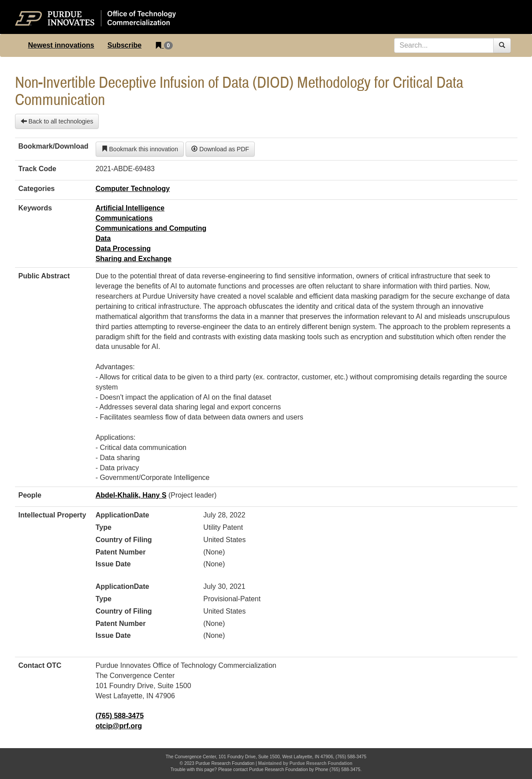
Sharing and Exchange (134, 259)
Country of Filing (124, 540)
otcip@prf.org (119, 726)
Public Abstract (44, 276)
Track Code (37, 169)
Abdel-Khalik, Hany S (131, 495)
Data (103, 238)
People (30, 495)
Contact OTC (40, 665)
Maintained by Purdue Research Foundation (305, 763)
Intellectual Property (52, 515)
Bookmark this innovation (140, 149)
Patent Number (121, 552)
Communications (124, 218)
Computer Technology (133, 189)
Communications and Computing (151, 228)
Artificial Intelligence (130, 208)
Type (104, 527)
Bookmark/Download (54, 146)
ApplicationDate (123, 515)
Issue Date (113, 564)
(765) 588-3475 (120, 716)
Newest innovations (61, 45)
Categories (37, 189)
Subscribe (125, 45)
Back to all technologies (57, 121)
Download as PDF (220, 149)
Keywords (35, 208)
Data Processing (123, 249)
